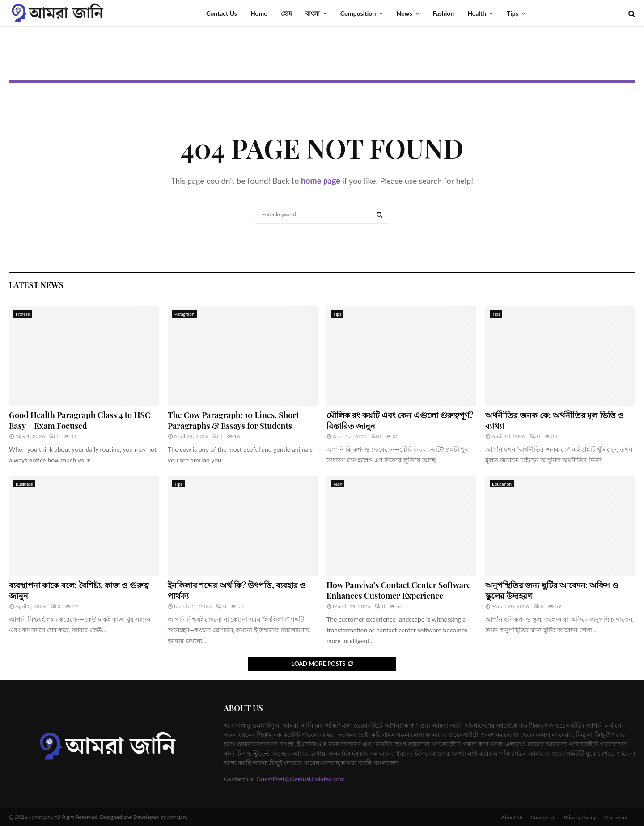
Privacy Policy (580, 817)
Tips (513, 13)
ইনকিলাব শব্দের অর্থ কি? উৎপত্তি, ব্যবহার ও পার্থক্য (237, 590)
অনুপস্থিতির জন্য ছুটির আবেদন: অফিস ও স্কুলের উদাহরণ (552, 590)
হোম (286, 13)
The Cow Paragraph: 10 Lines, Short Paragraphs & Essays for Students (233, 420)
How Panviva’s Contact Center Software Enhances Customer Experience (399, 590)
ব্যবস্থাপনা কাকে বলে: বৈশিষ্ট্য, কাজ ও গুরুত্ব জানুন (79, 590)
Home (259, 13)
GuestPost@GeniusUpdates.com (301, 779)
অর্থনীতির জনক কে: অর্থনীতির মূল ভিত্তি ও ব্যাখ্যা (554, 420)
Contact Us (222, 13)
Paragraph (184, 314)
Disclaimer (616, 817)
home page (321, 181)
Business (24, 484)
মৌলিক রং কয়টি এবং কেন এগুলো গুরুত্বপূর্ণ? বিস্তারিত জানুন (400, 420)
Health (477, 13)
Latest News (36, 285)
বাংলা (313, 13)
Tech (338, 484)
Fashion (444, 13)
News (404, 13)
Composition (358, 13)
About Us (512, 817)
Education (502, 484)
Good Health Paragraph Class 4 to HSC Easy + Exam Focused (80, 420)
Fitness (23, 314)
